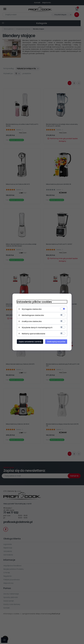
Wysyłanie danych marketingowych (37, 328)
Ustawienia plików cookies (34, 302)
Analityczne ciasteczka (32, 321)
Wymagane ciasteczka (32, 309)
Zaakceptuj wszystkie (56, 342)
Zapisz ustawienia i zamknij (30, 342)
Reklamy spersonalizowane (33, 334)
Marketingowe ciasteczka (33, 315)
